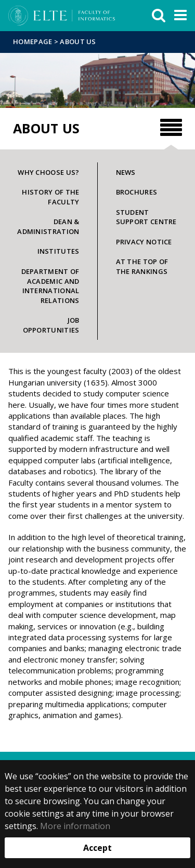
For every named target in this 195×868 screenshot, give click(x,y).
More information (75, 826)
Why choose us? (48, 172)
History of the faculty (50, 197)
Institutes (58, 251)
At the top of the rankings (142, 266)
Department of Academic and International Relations (50, 286)
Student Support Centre (146, 217)
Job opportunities (51, 325)
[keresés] (159, 16)
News (126, 172)
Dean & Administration (48, 226)
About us (78, 42)
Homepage (34, 42)
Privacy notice (144, 242)
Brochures (137, 192)
